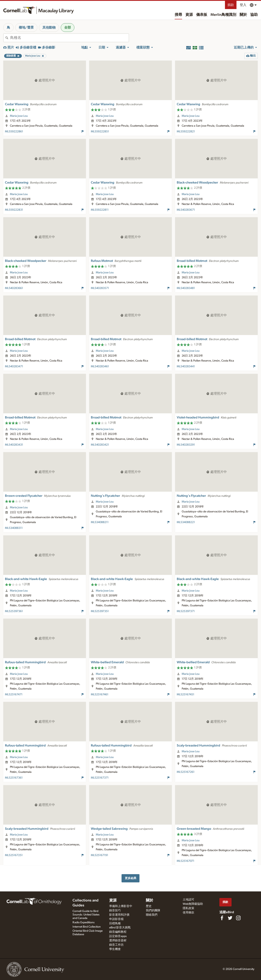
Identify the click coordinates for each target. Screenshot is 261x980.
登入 (243, 5)
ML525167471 (14, 695)
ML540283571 (100, 288)
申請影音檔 (116, 919)
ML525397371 (186, 611)
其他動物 (49, 28)
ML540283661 (14, 288)
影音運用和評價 (119, 915)
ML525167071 (186, 861)
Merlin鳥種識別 (223, 15)
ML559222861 (14, 132)
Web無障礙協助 (193, 904)
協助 (254, 15)
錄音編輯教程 (118, 932)
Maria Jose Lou (19, 116)
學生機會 (115, 949)
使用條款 (188, 913)
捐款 (231, 5)
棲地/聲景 (26, 28)
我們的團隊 (153, 911)
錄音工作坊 (116, 945)
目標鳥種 (115, 923)
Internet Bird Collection (87, 927)
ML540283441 (186, 366)
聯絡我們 (152, 915)
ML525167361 (14, 778)
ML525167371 (100, 778)
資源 (189, 15)
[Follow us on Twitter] (230, 918)
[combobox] (69, 38)
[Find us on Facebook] (222, 918)
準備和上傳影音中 (121, 906)
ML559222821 (186, 132)
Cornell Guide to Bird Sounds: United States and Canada (86, 915)
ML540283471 (14, 366)
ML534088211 (100, 522)
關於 (243, 15)
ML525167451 (186, 695)
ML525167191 (99, 855)
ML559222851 (100, 132)
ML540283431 (14, 445)
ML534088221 (186, 522)
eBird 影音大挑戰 (120, 928)
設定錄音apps (118, 936)
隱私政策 (188, 908)
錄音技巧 (115, 911)
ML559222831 (14, 210)
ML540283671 (186, 210)
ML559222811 (100, 210)
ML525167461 (100, 695)
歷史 (149, 906)
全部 (68, 28)
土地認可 (188, 900)
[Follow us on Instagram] (238, 918)
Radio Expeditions (84, 922)
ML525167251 (14, 855)
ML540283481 (186, 288)
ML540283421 (100, 445)
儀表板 (202, 15)
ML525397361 (14, 611)
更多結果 (131, 878)
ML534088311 (14, 528)
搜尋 (178, 15)
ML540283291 (186, 445)
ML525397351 (100, 611)
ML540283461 (100, 366)
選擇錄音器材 (118, 941)
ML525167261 (186, 772)
